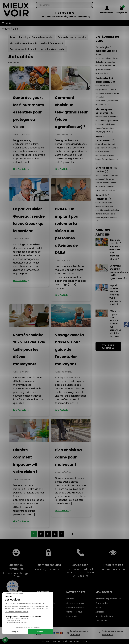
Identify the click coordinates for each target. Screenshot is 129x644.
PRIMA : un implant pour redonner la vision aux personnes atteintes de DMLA (67, 231)
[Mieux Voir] (16, 10)
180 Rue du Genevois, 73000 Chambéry (66, 17)
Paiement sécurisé (75, 607)
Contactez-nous (74, 612)
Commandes (102, 603)
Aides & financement (52, 43)
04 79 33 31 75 (66, 13)
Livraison (70, 599)
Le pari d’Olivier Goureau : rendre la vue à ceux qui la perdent (108, 295)
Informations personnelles (108, 599)
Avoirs (98, 607)
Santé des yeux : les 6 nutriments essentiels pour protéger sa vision (29, 112)
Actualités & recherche (53, 49)
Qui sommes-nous (75, 603)
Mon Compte (104, 592)
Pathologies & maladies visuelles (36, 37)
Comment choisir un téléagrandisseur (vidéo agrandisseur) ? (71, 112)
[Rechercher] (65, 5)
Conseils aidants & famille (23, 49)
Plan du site (72, 616)
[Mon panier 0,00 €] (121, 10)
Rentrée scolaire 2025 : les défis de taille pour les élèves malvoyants (29, 349)
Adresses (100, 612)
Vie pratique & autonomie (23, 43)
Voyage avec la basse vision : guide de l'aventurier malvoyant (69, 349)
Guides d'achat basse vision (72, 37)
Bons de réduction (104, 616)
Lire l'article (21, 169)
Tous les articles (108, 347)
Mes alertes (101, 621)
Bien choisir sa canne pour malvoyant (68, 457)
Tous (12, 37)
